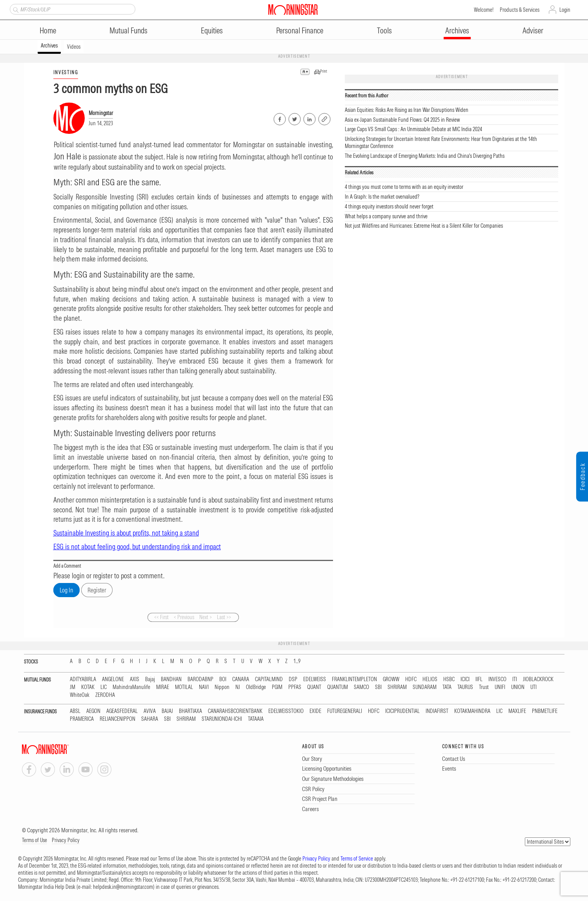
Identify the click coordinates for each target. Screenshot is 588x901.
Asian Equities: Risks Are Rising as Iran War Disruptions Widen (407, 110)
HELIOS (430, 679)
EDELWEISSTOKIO (286, 711)
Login (565, 10)
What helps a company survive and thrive (386, 216)
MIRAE (163, 687)
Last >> (224, 617)
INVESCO (497, 679)
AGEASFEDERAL (122, 711)
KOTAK (88, 687)
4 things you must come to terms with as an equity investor (404, 187)
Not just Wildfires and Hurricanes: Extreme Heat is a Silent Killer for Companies (424, 226)
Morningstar (101, 113)
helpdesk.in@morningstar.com (123, 887)
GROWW (391, 679)
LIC (104, 687)
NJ (238, 687)
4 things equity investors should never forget (389, 207)
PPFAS (295, 687)
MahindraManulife (131, 687)
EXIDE (315, 711)
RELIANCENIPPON (117, 719)
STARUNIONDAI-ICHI (222, 719)
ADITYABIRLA (83, 679)
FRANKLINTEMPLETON (354, 679)
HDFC (411, 679)
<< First (161, 617)
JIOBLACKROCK (538, 679)
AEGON (93, 711)
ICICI (465, 679)
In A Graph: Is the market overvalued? (382, 197)
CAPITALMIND (269, 679)
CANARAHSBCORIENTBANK (235, 711)
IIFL (479, 679)
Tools (384, 30)
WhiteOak (80, 695)
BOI (223, 679)
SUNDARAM (425, 687)
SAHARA (150, 719)
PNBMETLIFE (545, 711)
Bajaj (150, 679)
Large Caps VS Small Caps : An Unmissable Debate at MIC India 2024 (413, 129)
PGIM (277, 687)
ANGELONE (113, 679)
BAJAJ (167, 711)
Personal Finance (300, 30)
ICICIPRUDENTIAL (402, 711)
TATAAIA (256, 719)
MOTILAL (184, 687)
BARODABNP (200, 679)
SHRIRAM (397, 687)
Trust (484, 687)
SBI (378, 687)
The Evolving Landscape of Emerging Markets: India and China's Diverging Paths (425, 156)
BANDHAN (171, 679)
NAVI (204, 687)
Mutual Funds (128, 30)
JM (73, 687)
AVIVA (150, 711)
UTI (533, 687)
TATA (447, 687)
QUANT (314, 687)
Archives (457, 30)
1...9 (297, 661)
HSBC (449, 679)
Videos (74, 47)
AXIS (135, 679)
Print (324, 71)
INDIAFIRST (437, 711)
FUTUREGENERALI (345, 711)
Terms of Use (35, 840)
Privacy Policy (66, 840)
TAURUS (465, 687)
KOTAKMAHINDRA (472, 711)
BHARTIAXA (190, 711)
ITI (515, 679)
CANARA (241, 679)
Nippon (222, 687)
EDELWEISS (315, 679)
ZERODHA (105, 695)
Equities (212, 30)
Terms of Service (357, 859)
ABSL (75, 711)
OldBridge (256, 687)
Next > (206, 617)
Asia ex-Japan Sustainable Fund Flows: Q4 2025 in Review (402, 120)
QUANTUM (338, 687)
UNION (518, 687)
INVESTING (66, 72)
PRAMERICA (82, 719)
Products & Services (520, 10)
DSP (293, 679)
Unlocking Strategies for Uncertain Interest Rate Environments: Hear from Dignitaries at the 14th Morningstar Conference (441, 143)
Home (48, 30)
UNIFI (500, 687)
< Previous (184, 617)
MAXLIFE (517, 711)
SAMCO (361, 687)
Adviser (533, 30)
